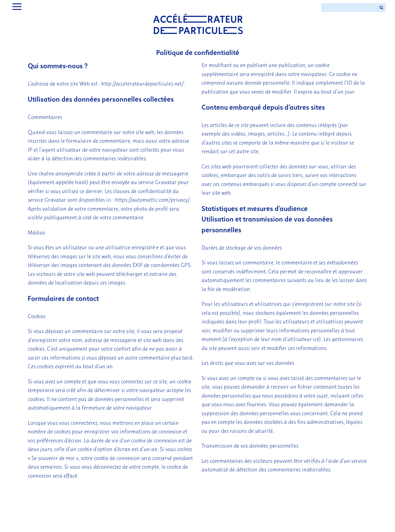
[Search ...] (349, 8)
